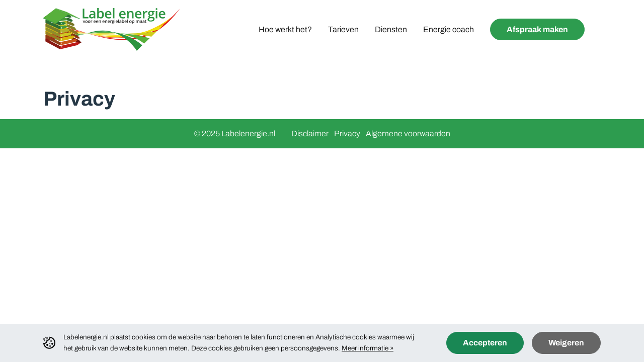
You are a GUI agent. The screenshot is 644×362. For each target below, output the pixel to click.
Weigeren (566, 343)
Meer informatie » (368, 348)
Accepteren (485, 343)
